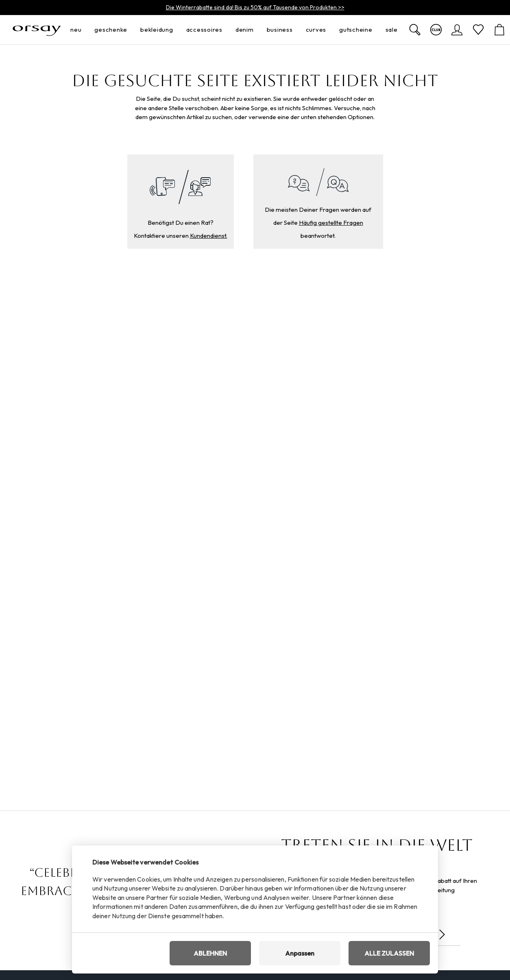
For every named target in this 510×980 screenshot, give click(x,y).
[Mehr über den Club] (436, 30)
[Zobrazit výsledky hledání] (415, 30)
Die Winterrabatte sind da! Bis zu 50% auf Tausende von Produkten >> (255, 7)
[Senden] (442, 934)
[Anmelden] (457, 30)
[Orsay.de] (37, 30)
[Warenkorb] (499, 30)
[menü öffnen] (84, 30)
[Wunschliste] (478, 30)
